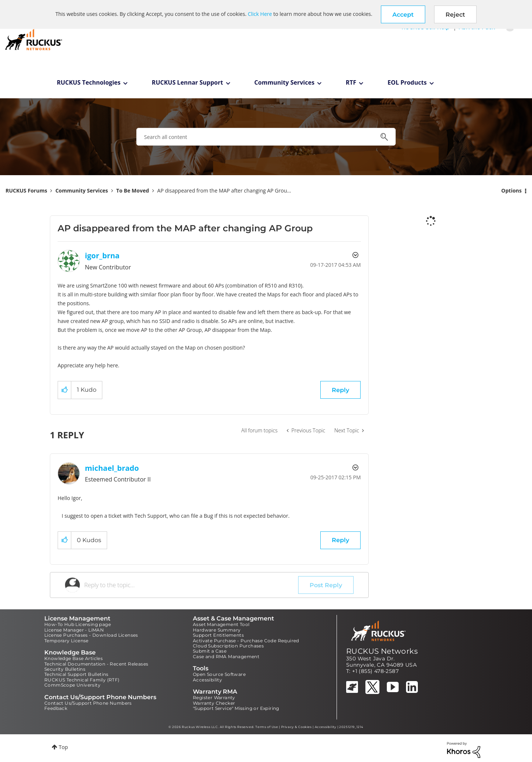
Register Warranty (214, 698)
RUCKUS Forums (26, 190)
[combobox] (266, 137)
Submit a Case (210, 651)
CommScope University (72, 685)
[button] (403, 14)
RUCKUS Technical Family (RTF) (82, 680)
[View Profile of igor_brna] (102, 256)
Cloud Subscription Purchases (228, 646)
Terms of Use (267, 727)
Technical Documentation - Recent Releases (96, 664)
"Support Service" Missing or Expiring (236, 708)
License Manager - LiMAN (74, 630)
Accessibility (207, 680)
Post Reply (326, 585)
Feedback (56, 708)
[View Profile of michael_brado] (112, 468)
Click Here (260, 14)
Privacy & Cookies (296, 727)
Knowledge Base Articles (74, 658)
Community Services (284, 82)
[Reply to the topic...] (191, 585)
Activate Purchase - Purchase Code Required (246, 641)
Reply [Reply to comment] (340, 540)
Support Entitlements (218, 635)
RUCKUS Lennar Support (187, 82)
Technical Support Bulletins (76, 674)
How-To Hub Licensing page (78, 624)
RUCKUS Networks (382, 651)
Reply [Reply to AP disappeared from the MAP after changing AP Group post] (340, 390)
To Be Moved (133, 190)
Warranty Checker (214, 703)
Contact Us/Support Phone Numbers (88, 703)
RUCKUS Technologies (89, 82)
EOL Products (407, 82)
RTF (351, 82)
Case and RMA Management (226, 656)
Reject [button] (455, 15)
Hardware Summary (217, 630)
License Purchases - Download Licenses (91, 635)
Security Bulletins (65, 669)
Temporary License (66, 641)
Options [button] (511, 190)
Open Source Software (219, 674)
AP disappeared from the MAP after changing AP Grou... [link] (224, 190)
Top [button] (63, 747)
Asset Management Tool (221, 624)
